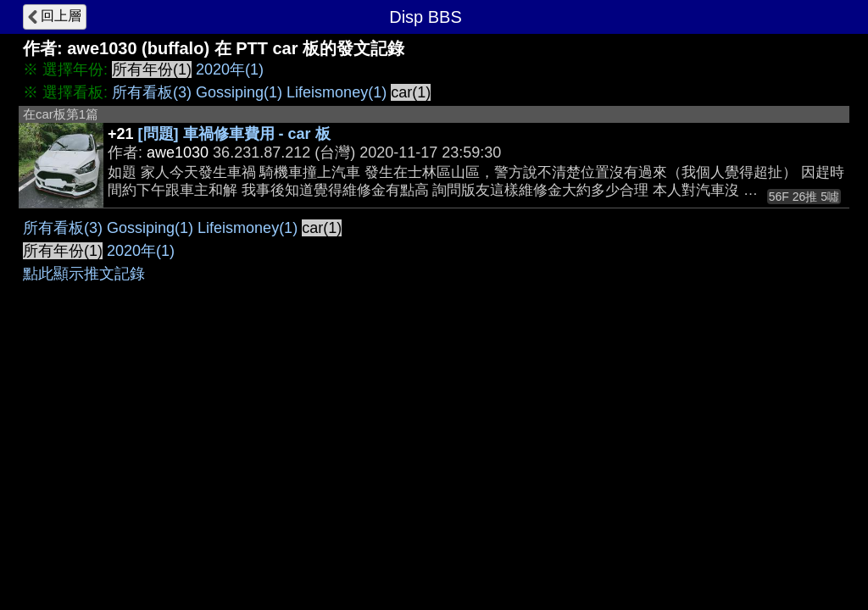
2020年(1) (230, 69)
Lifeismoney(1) (337, 92)
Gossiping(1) (239, 92)
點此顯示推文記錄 (84, 274)
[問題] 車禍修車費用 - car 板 (234, 134)
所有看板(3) (152, 92)
